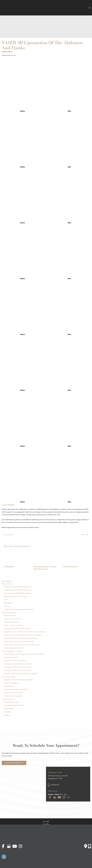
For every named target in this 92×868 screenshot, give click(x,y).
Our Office (46, 824)
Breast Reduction (9, 686)
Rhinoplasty (8, 712)
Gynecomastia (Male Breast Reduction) (16, 689)
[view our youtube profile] (59, 797)
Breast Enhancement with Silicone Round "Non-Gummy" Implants (25, 632)
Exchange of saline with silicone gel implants (18, 664)
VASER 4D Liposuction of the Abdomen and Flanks (42, 45)
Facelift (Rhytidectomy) (11, 702)
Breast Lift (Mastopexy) (11, 683)
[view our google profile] (55, 797)
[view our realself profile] (69, 797)
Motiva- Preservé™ (10, 615)
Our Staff (46, 821)
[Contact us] (86, 846)
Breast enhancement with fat (13, 648)
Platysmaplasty (9, 708)
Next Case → (86, 535)
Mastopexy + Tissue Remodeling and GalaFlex (18, 680)
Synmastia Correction (11, 657)
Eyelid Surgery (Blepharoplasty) (14, 705)
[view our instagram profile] (64, 797)
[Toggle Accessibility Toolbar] (4, 857)
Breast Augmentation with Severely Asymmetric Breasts (22, 645)
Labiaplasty (9, 566)
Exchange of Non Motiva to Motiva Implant (17, 628)
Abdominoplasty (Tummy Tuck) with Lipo (45, 568)
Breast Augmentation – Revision (12, 651)
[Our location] (90, 846)
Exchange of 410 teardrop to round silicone (17, 667)
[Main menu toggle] (90, 8)
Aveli (6, 600)
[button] (14, 763)
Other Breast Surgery (9, 677)
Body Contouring (7, 584)
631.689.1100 (55, 785)
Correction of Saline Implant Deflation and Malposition (21, 674)
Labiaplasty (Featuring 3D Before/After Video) (19, 609)
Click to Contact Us (14, 763)
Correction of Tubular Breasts (13, 693)
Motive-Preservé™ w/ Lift (12, 619)
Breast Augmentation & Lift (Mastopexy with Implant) (21, 638)
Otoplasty (7, 715)
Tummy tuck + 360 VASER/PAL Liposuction (17, 587)
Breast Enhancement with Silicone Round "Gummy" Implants (23, 635)
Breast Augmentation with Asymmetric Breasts (19, 641)
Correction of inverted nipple (13, 696)
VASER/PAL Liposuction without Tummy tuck (18, 590)
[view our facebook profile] (50, 797)
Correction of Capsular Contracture (15, 661)
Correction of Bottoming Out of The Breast (18, 670)
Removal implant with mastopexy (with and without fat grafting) (24, 654)
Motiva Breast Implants (11, 622)
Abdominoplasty (70, 566)
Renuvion (7, 606)
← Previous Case (7, 535)
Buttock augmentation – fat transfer (15, 596)
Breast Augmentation (9, 613)
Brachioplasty (8, 603)
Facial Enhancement (8, 699)
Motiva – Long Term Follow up (13, 625)
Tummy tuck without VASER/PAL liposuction (18, 593)
